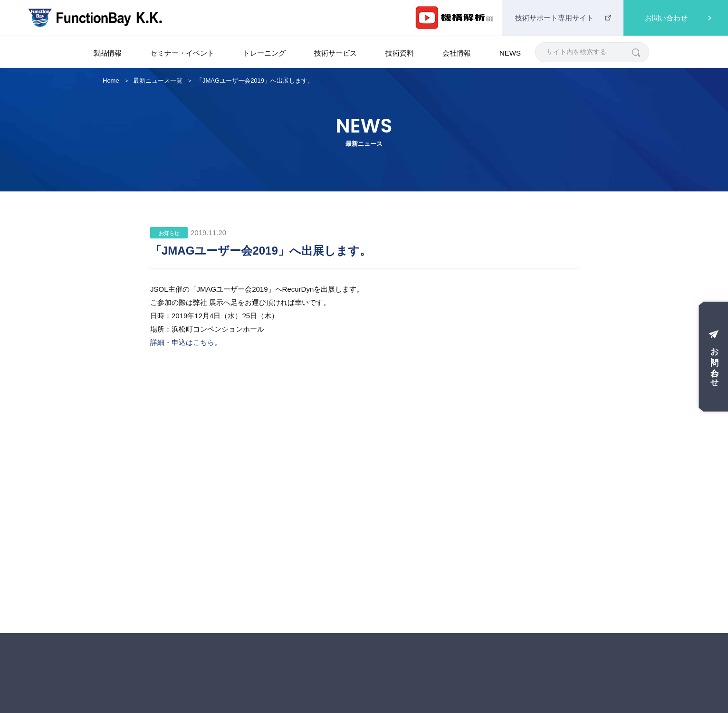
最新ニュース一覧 (158, 81)
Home (111, 81)
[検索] (636, 52)
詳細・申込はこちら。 (186, 342)
